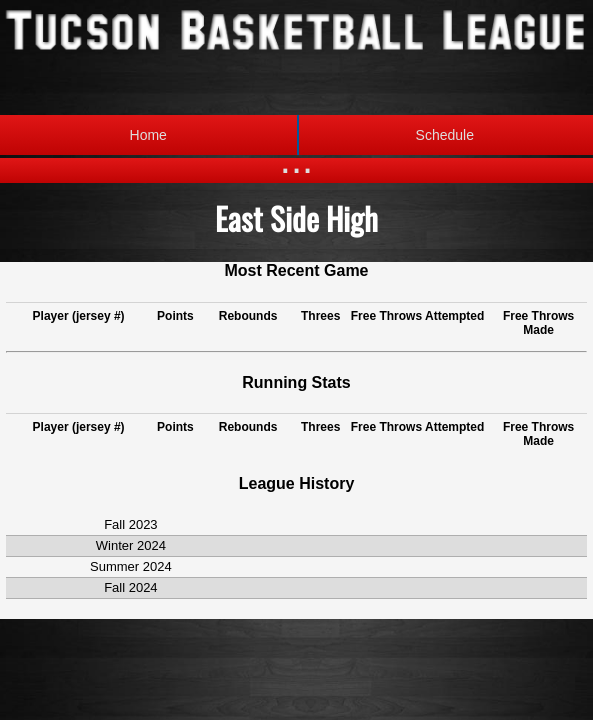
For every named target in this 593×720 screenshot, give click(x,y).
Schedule (385, 135)
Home (148, 135)
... (296, 159)
